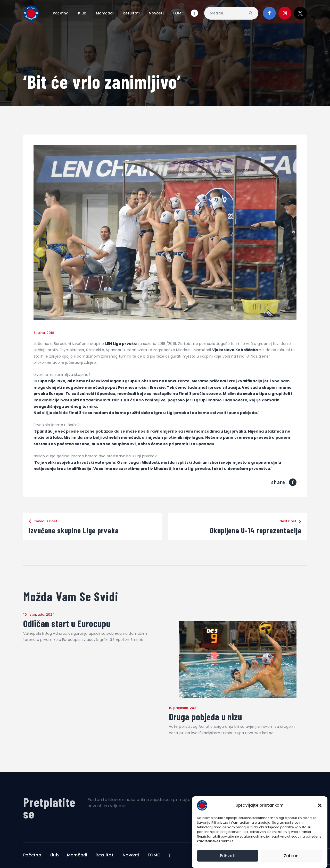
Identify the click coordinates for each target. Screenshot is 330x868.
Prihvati (228, 856)
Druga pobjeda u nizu (205, 717)
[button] (320, 805)
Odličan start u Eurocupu (67, 623)
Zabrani (292, 856)
